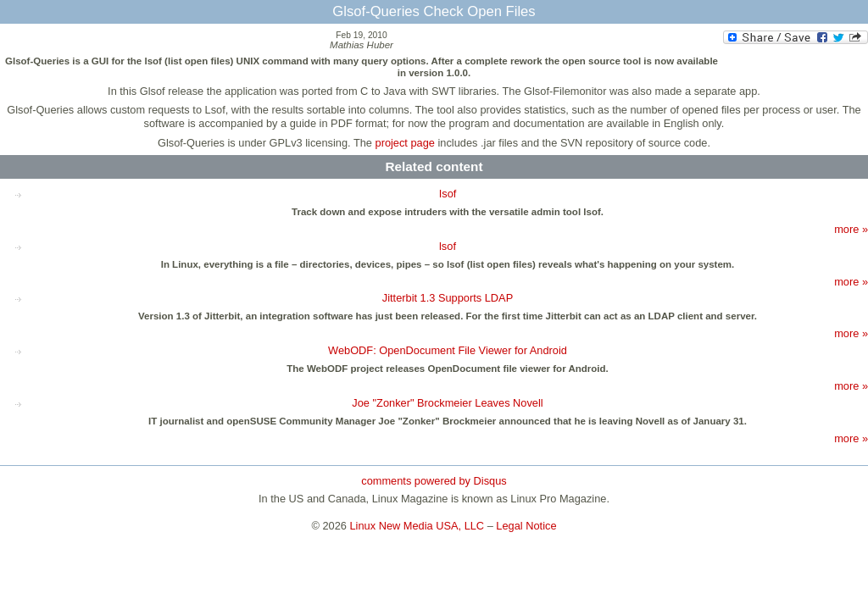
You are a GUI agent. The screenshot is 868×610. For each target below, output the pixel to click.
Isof (448, 194)
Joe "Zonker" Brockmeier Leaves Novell (447, 403)
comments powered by (434, 481)
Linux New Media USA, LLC (417, 526)
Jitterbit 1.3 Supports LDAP (448, 298)
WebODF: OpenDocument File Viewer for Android (448, 350)
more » (851, 229)
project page (405, 143)
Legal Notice (526, 526)
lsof (448, 246)
